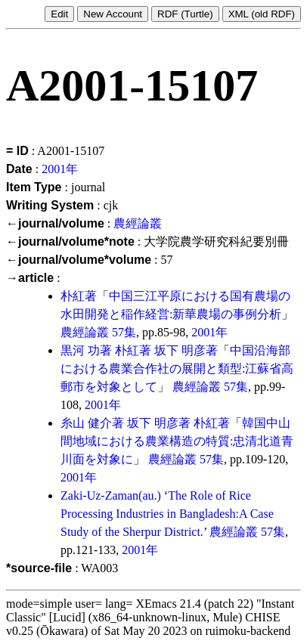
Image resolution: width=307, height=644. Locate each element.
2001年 (60, 169)
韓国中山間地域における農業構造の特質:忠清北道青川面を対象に (177, 441)
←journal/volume (55, 223)
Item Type (34, 187)
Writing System (50, 205)
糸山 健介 (86, 423)
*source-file (39, 568)
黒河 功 (80, 350)
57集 (124, 332)
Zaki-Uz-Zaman (99, 495)
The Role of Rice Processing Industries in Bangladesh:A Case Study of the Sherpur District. (167, 514)
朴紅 (73, 296)
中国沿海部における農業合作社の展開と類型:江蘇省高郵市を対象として (177, 368)
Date (19, 169)
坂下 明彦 (180, 350)
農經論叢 (138, 223)
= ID (17, 151)
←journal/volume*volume (79, 260)
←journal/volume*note (70, 241)
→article (30, 278)
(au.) (150, 495)
